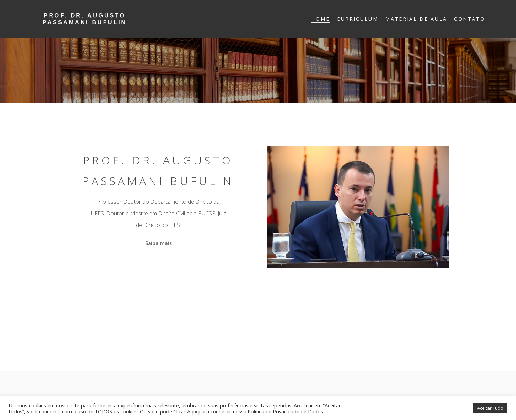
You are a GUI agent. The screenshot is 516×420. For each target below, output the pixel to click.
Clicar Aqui (185, 411)
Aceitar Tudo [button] (490, 408)
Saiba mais (158, 243)
